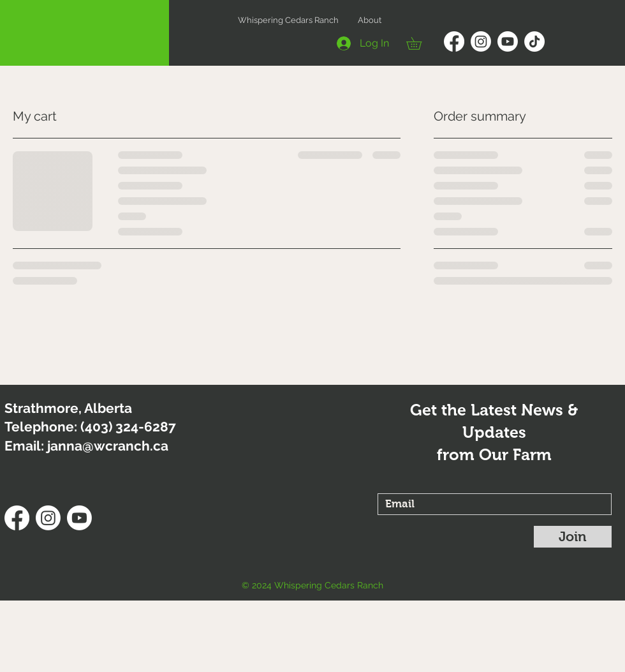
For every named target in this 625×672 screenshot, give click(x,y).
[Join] (573, 537)
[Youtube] (508, 41)
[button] (420, 43)
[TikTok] (534, 41)
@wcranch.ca (125, 446)
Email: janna (43, 446)
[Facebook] (454, 41)
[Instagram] (481, 41)
